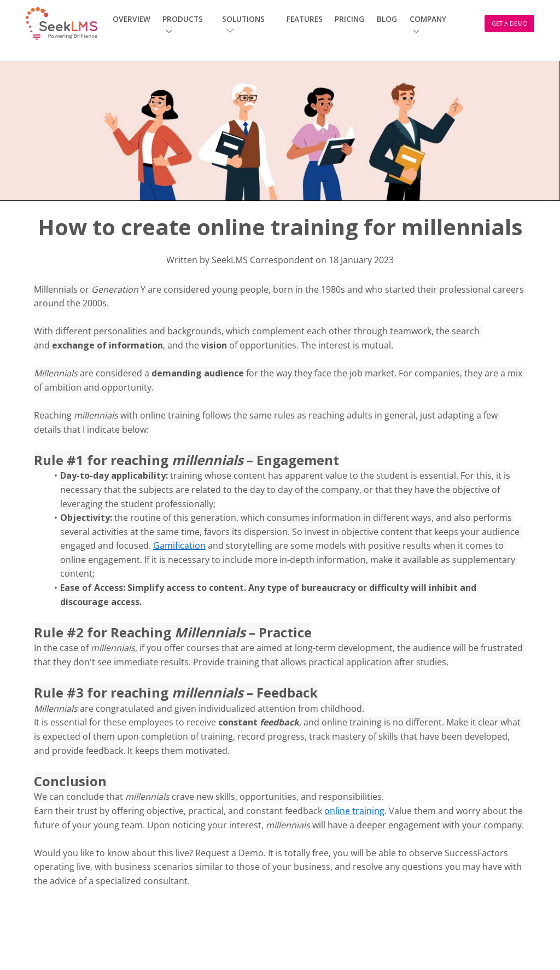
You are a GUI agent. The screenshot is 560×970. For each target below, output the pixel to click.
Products (183, 19)
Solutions (243, 24)
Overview (132, 19)
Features (305, 19)
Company (428, 19)
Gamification (179, 545)
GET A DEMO (510, 23)
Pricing (349, 19)
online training (354, 811)
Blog (387, 19)
